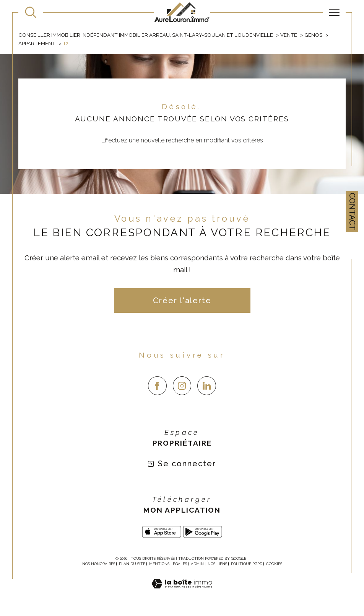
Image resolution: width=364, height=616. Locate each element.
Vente (289, 35)
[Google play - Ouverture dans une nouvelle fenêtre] (203, 532)
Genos (313, 35)
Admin (197, 564)
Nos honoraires (99, 564)
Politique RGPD (247, 564)
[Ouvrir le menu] (334, 12)
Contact (352, 212)
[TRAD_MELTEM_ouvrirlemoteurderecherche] (31, 12)
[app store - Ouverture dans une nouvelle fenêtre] (162, 532)
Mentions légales (168, 564)
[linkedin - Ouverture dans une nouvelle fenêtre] (207, 386)
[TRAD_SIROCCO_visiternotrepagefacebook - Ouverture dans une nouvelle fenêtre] (157, 386)
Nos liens (217, 564)
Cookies (274, 564)
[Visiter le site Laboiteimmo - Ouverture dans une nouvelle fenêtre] (182, 592)
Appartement (37, 43)
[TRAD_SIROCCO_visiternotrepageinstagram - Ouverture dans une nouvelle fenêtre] (182, 386)
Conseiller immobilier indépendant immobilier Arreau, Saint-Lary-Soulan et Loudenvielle (146, 35)
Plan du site (132, 564)
